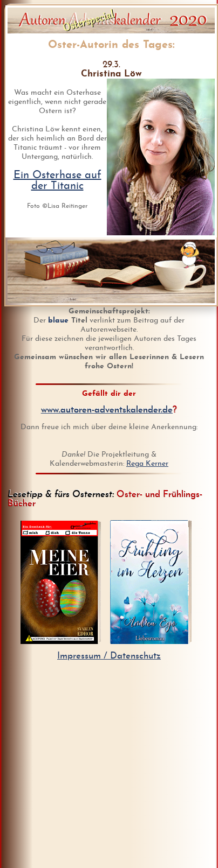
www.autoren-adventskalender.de (107, 410)
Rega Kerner (147, 464)
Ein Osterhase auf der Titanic (57, 181)
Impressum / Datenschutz (109, 656)
